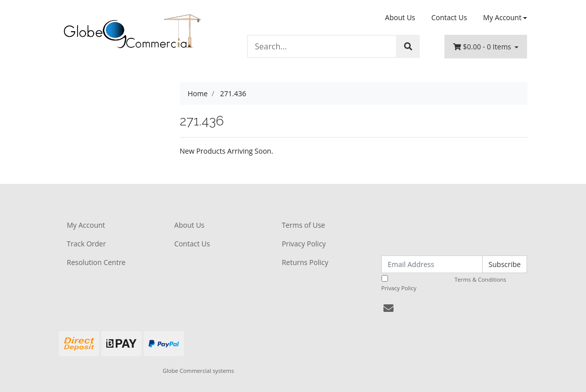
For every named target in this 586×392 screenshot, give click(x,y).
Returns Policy (305, 262)
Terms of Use (303, 225)
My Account (86, 225)
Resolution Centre (96, 262)
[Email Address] (432, 264)
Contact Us (449, 17)
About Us (400, 17)
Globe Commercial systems (198, 371)
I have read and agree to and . (450, 283)
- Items (483, 47)
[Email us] (388, 308)
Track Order (87, 244)
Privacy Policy (304, 244)
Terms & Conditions (480, 279)
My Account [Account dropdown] (502, 17)
